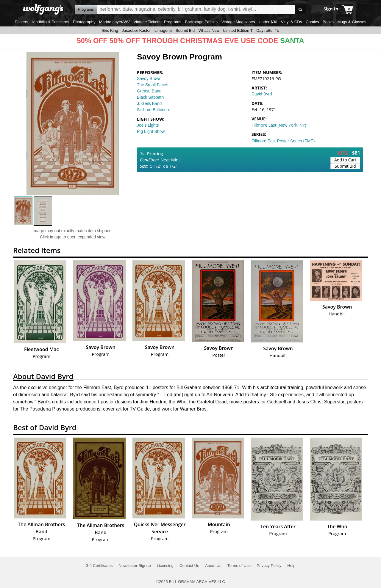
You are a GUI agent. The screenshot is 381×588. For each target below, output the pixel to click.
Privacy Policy (269, 566)
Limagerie (163, 30)
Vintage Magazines (238, 22)
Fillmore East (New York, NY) (279, 125)
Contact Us (189, 566)
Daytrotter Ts (267, 30)
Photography (84, 22)
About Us (213, 566)
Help (291, 566)
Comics (312, 22)
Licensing (165, 566)
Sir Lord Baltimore (154, 110)
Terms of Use (239, 566)
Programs (173, 22)
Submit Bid (185, 30)
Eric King (110, 30)
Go (300, 10)
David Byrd (262, 94)
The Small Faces (153, 85)
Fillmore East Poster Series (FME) (283, 141)
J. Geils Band (149, 103)
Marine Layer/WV (114, 22)
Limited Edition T (238, 30)
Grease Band (149, 91)
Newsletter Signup (135, 566)
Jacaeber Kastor (136, 30)
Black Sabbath (150, 97)
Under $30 (268, 22)
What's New (209, 30)
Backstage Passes (201, 22)
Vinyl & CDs (292, 22)
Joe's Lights (148, 125)
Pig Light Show (151, 131)
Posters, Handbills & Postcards (42, 22)
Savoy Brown (149, 78)
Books (328, 22)
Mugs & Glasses (352, 22)
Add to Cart (345, 160)
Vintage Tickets (147, 22)
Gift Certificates (99, 566)
